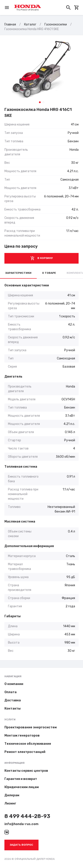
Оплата (11, 692)
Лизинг (10, 803)
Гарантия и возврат (21, 779)
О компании (14, 684)
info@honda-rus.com (21, 824)
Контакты (13, 709)
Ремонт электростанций (25, 752)
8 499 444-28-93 (27, 816)
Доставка (13, 700)
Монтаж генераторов (22, 736)
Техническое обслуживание (28, 744)
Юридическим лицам (22, 787)
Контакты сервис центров (26, 771)
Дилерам (12, 795)
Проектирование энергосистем (31, 727)
